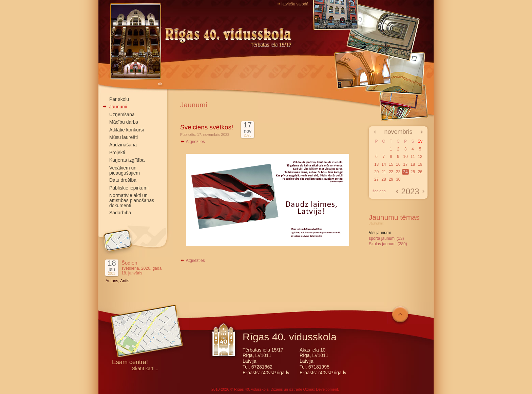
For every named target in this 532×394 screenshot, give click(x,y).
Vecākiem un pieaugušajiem (125, 170)
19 (420, 164)
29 (391, 179)
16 (398, 164)
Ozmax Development (320, 389)
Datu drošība (123, 180)
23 (398, 172)
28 (384, 179)
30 (398, 179)
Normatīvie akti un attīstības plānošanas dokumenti (132, 200)
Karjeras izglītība (127, 160)
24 (405, 172)
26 (420, 172)
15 (391, 164)
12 (420, 157)
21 (384, 172)
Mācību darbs (124, 122)
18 (413, 164)
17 (405, 164)
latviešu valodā (295, 4)
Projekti (117, 153)
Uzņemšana (122, 114)
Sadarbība (120, 213)
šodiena (379, 191)
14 (384, 164)
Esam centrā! (130, 363)
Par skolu (119, 99)
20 (376, 172)
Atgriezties (193, 142)
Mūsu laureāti (123, 137)
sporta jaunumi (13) (386, 238)
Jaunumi (118, 107)
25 (413, 172)
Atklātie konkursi (127, 130)
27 (376, 179)
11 (413, 157)
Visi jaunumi (380, 233)
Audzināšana (123, 145)
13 (376, 164)
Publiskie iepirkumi (129, 188)
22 (391, 172)
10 (405, 157)
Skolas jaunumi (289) (388, 244)
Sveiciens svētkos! (207, 127)
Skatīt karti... (145, 369)
